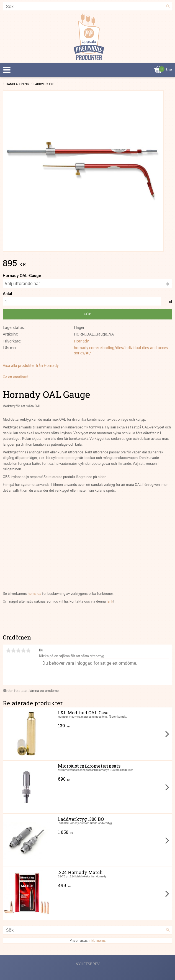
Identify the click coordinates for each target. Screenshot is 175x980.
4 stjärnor (23, 651)
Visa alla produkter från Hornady (31, 365)
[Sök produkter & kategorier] (87, 6)
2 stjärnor (13, 651)
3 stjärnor (18, 651)
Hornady (81, 341)
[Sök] (168, 6)
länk (110, 601)
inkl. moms (97, 940)
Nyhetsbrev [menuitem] (88, 964)
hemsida (34, 593)
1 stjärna (8, 651)
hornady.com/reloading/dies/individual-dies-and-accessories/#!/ (121, 350)
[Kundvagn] (86, 70)
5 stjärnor (28, 651)
